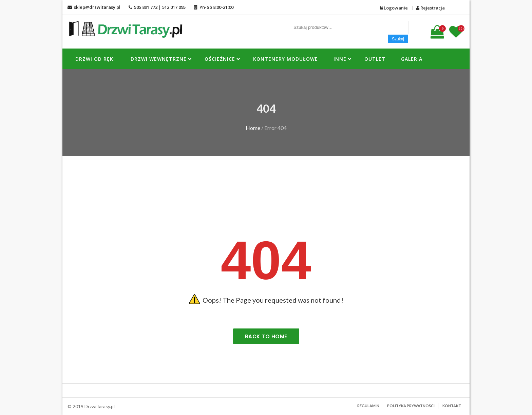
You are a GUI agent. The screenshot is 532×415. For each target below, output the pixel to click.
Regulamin (368, 406)
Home (253, 128)
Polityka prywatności (411, 406)
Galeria (412, 59)
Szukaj (398, 39)
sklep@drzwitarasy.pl (94, 7)
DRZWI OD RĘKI (95, 59)
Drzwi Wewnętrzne (159, 59)
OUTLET (375, 59)
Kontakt (452, 406)
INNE (340, 59)
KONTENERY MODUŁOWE (286, 59)
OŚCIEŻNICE (220, 59)
